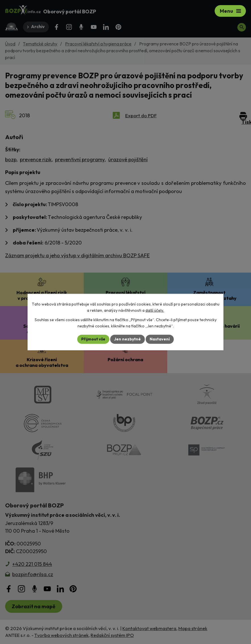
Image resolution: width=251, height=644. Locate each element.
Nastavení (160, 339)
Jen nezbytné (127, 339)
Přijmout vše (93, 339)
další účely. (155, 310)
